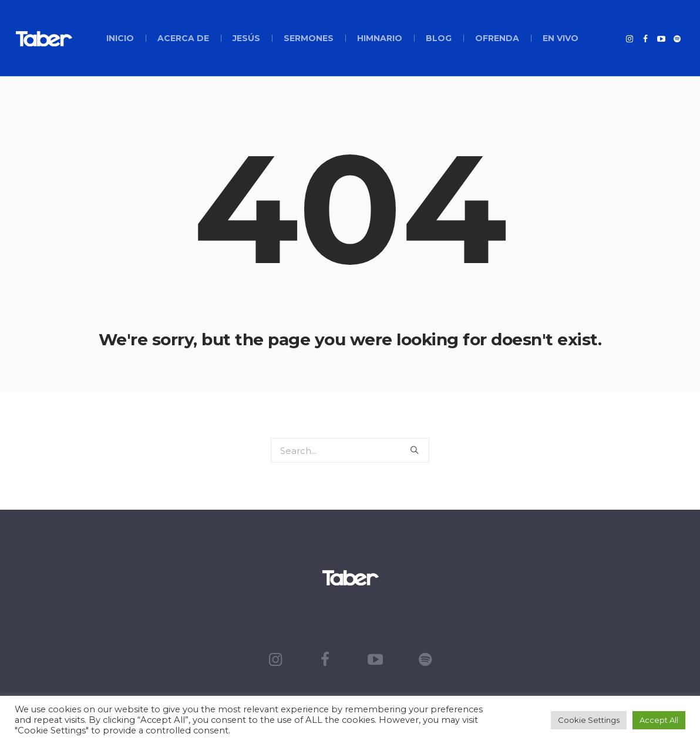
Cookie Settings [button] (589, 720)
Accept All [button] (659, 720)
